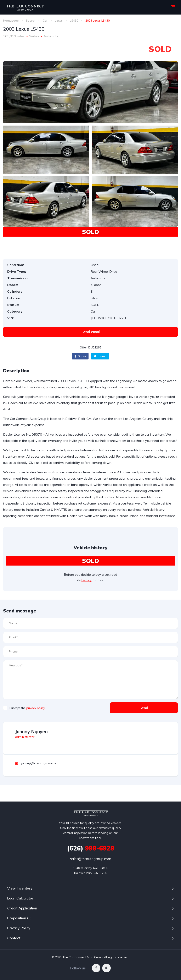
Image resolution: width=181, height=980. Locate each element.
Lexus (59, 21)
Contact (14, 938)
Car (45, 21)
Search (31, 21)
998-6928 (90, 848)
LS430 (74, 21)
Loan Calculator (20, 898)
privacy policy (36, 708)
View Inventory (20, 888)
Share (80, 356)
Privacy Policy (19, 928)
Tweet (100, 356)
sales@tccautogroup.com (91, 859)
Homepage (11, 21)
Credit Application (22, 908)
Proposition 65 (19, 918)
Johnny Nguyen (31, 732)
